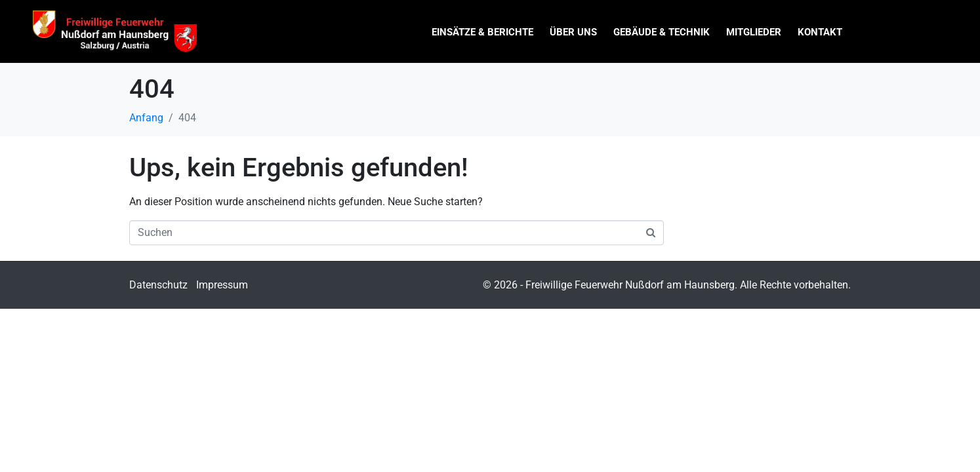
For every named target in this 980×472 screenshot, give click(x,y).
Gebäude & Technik (662, 32)
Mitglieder (754, 32)
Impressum (222, 285)
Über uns (573, 32)
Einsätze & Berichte (482, 32)
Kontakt (820, 32)
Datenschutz (158, 285)
